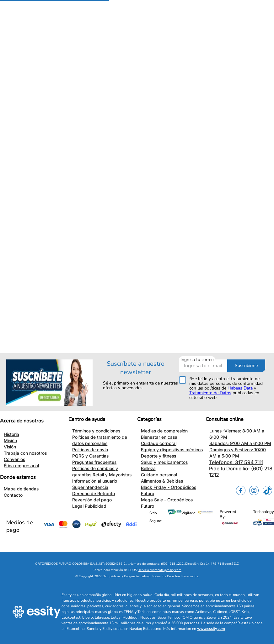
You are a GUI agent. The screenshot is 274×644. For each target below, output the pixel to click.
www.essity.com (211, 629)
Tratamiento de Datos (210, 393)
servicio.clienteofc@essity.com (160, 570)
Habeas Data (240, 388)
